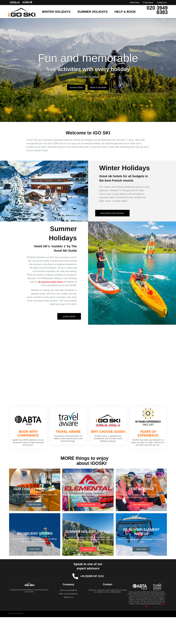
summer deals (75, 87)
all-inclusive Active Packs (50, 282)
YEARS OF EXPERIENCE (135, 432)
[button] (44, 191)
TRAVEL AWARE (72, 431)
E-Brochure (148, 3)
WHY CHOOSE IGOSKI (104, 431)
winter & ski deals (100, 87)
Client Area (134, 3)
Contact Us (162, 3)
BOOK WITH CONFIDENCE (41, 432)
